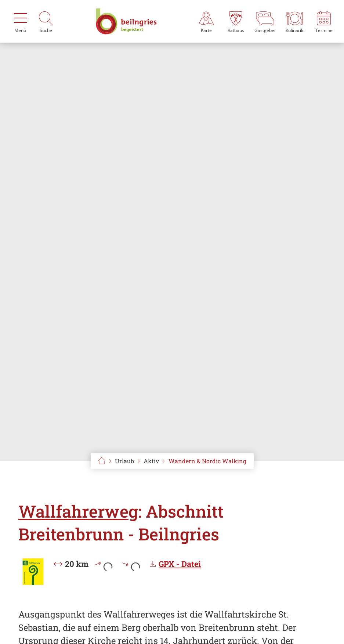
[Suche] (46, 21)
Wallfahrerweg (78, 511)
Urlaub (124, 461)
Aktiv (151, 461)
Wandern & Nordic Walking (207, 461)
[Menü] (20, 21)
